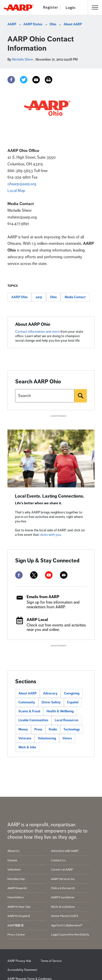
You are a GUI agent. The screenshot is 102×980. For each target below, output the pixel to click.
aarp (39, 297)
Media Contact (75, 297)
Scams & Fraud (29, 711)
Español (73, 702)
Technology (72, 729)
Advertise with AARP (65, 851)
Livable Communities (33, 720)
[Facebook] (11, 80)
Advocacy (50, 693)
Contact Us (58, 860)
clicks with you (50, 535)
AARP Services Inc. (63, 879)
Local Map (16, 191)
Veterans (25, 738)
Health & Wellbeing (60, 711)
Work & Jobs (27, 747)
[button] (95, 7)
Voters (67, 738)
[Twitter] (24, 80)
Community (27, 702)
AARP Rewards (17, 888)
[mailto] (64, 575)
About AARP (73, 24)
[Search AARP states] (45, 396)
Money (23, 729)
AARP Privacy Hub (19, 961)
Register (51, 7)
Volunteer (14, 869)
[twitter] (34, 575)
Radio (53, 729)
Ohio (53, 24)
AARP (12, 24)
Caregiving (72, 693)
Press (38, 729)
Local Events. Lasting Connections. (50, 496)
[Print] (49, 80)
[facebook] (19, 575)
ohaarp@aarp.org (22, 184)
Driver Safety (51, 702)
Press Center (16, 934)
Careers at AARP (62, 869)
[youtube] (49, 575)
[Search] (81, 396)
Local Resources (67, 720)
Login (71, 7)
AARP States (33, 24)
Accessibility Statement (22, 970)
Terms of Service (51, 961)
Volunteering (47, 738)
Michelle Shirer (23, 59)
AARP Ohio (20, 297)
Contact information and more (38, 332)
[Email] (36, 80)
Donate (12, 860)
